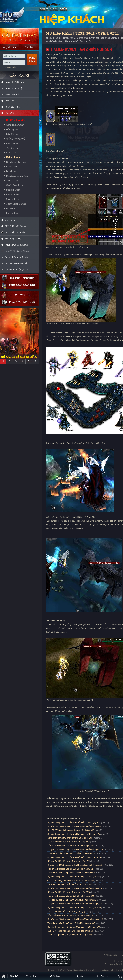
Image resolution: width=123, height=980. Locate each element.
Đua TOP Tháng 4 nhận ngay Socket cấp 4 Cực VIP (71, 880)
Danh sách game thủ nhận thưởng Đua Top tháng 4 (71, 838)
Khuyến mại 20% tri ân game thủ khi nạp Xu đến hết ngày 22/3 (75, 904)
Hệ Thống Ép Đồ (13, 239)
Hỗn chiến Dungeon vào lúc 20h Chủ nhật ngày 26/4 (71, 846)
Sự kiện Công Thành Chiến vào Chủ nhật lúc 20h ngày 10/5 (74, 822)
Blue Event (11, 171)
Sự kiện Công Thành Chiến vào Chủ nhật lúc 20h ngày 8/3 (74, 927)
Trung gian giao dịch (19, 286)
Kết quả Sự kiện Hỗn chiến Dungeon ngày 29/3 (69, 892)
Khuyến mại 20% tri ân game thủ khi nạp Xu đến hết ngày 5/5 (75, 826)
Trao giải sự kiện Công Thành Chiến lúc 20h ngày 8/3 (71, 923)
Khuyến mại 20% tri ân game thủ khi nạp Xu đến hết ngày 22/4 (75, 849)
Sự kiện (80, 976)
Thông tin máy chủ (19, 302)
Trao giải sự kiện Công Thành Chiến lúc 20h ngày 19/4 (72, 853)
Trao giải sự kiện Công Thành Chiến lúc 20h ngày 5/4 (71, 873)
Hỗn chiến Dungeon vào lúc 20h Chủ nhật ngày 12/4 (71, 869)
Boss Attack (12, 167)
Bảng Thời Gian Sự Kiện (17, 251)
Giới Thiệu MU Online (15, 226)
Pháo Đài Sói (12, 143)
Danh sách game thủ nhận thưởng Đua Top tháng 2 (71, 935)
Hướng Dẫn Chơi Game (16, 245)
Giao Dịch (9, 101)
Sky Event (11, 153)
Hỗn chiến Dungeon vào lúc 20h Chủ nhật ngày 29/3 (71, 896)
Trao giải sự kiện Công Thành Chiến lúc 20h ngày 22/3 (72, 900)
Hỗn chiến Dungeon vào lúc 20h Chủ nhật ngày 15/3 (71, 915)
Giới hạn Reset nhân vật (16, 263)
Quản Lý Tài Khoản (14, 82)
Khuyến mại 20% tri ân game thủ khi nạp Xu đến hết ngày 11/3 (75, 919)
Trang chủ (47, 38)
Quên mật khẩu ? (10, 68)
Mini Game (10, 220)
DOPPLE (11, 208)
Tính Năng (32, 976)
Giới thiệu (108, 955)
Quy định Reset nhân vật (16, 257)
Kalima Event (13, 157)
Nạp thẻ (29, 47)
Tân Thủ (14, 976)
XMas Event (12, 181)
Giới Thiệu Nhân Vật (15, 232)
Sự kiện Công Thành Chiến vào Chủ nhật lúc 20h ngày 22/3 (74, 908)
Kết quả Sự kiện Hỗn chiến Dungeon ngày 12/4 (69, 861)
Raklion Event (13, 194)
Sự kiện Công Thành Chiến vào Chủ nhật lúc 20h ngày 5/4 (74, 877)
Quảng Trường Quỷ (16, 139)
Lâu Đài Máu (12, 134)
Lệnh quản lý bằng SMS (16, 270)
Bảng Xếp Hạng (12, 107)
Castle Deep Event (15, 185)
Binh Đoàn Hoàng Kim (17, 176)
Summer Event (13, 190)
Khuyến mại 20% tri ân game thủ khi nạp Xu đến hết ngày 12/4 (75, 865)
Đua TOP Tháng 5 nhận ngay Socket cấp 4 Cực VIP (71, 830)
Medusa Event (13, 199)
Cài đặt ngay (19, 36)
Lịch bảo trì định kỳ (19, 295)
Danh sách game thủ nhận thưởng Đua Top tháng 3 (71, 884)
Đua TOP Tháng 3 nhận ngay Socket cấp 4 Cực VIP (71, 931)
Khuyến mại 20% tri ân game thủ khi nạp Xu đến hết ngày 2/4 (75, 888)
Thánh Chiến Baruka (16, 204)
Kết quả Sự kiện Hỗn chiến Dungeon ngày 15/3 (69, 911)
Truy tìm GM (12, 148)
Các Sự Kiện (11, 113)
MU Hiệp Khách (22, 14)
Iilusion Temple (13, 213)
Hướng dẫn (104, 976)
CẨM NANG (19, 74)
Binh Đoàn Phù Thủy (16, 162)
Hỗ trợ (19, 278)
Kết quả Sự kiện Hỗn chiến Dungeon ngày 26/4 (69, 842)
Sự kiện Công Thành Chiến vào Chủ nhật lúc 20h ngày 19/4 (74, 857)
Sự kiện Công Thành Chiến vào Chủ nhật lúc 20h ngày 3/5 (74, 834)
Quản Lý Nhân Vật (14, 88)
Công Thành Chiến (15, 125)
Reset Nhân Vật (12, 95)
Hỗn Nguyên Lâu (14, 129)
